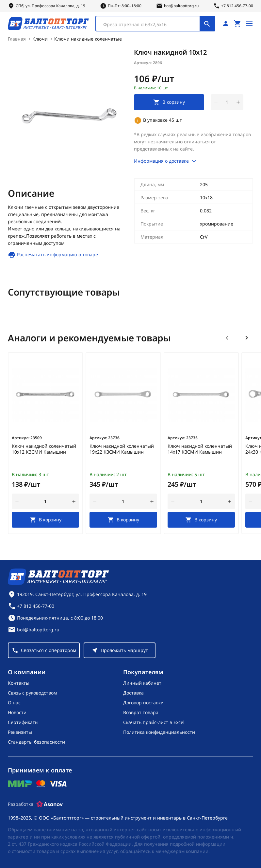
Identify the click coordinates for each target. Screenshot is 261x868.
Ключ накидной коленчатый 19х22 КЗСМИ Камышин (122, 449)
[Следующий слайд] (247, 338)
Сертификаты (23, 722)
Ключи (40, 39)
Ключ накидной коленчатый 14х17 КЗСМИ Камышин (200, 449)
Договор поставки (143, 703)
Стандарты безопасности (36, 742)
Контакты (19, 683)
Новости (17, 712)
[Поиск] (207, 24)
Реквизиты (20, 732)
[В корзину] (45, 520)
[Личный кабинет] (226, 24)
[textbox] (151, 25)
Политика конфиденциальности (159, 732)
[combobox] (155, 24)
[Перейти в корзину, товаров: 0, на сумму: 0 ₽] (237, 24)
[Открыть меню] (249, 24)
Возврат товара (141, 712)
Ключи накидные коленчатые (88, 39)
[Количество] (227, 102)
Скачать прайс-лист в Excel (154, 722)
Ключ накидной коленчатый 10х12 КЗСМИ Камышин (44, 449)
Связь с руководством (32, 693)
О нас (14, 703)
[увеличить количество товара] (238, 102)
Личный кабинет (142, 683)
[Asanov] (50, 804)
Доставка (133, 693)
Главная (17, 39)
